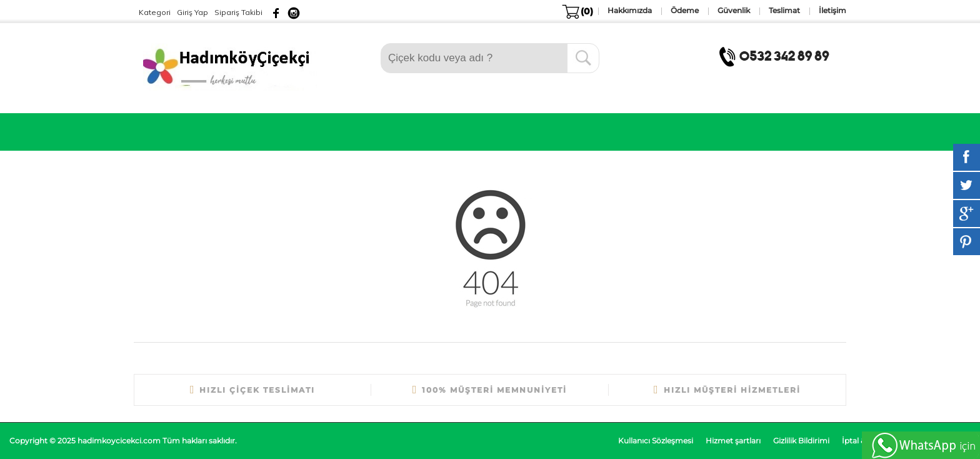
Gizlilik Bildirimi (801, 441)
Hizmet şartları (733, 441)
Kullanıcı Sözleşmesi (656, 441)
